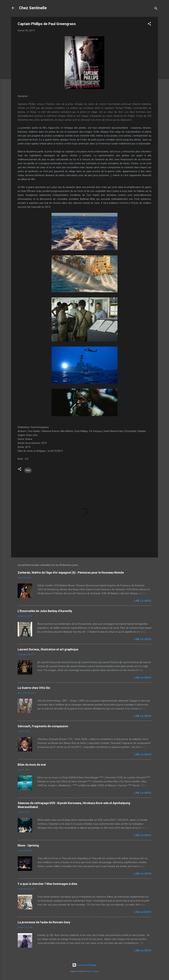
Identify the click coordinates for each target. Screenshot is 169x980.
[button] (149, 24)
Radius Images (93, 971)
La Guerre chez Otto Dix (34, 688)
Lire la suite (143, 601)
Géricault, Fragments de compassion (43, 726)
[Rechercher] (156, 9)
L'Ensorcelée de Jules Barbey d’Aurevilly (45, 611)
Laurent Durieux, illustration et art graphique (48, 649)
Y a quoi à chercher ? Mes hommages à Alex (47, 884)
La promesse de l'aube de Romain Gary (44, 922)
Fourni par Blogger (84, 965)
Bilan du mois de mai (32, 765)
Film (28, 470)
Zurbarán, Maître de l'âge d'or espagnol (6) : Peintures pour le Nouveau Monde (71, 573)
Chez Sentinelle (33, 8)
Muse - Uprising (28, 845)
